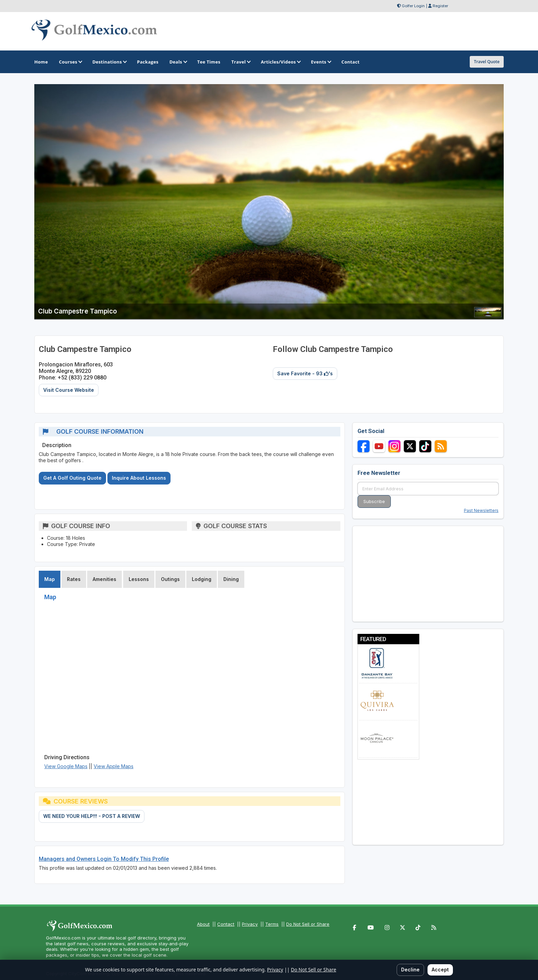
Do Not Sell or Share (308, 924)
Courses (70, 62)
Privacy (250, 924)
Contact (226, 924)
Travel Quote (487, 62)
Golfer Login (413, 6)
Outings (170, 579)
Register (440, 6)
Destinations (109, 62)
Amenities (104, 579)
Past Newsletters (481, 510)
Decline (410, 970)
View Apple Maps (114, 766)
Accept (440, 970)
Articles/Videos (280, 62)
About (203, 924)
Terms (272, 924)
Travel (241, 62)
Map (50, 579)
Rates (74, 579)
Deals (178, 62)
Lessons (139, 579)
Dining (231, 579)
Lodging (202, 579)
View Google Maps (66, 766)
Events (321, 62)
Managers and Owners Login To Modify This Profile (104, 859)
